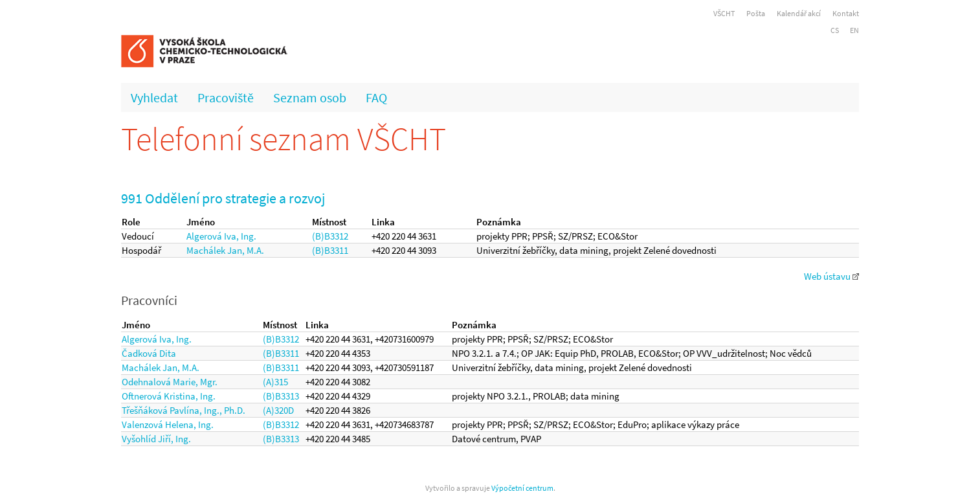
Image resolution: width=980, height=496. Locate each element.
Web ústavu (831, 276)
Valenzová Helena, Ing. (168, 424)
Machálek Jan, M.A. (225, 250)
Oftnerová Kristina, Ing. (169, 396)
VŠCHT (724, 13)
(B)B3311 (330, 250)
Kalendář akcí (799, 13)
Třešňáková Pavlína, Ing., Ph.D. (184, 410)
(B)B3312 (330, 236)
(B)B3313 (281, 396)
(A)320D (278, 410)
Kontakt (846, 13)
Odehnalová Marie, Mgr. (170, 382)
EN (854, 30)
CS (835, 30)
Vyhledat (154, 97)
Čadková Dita (149, 353)
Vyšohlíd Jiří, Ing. (156, 439)
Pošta (756, 13)
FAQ (376, 97)
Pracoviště (226, 97)
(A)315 (275, 382)
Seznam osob (310, 97)
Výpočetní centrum (522, 488)
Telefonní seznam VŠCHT (284, 139)
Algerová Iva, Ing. (221, 236)
